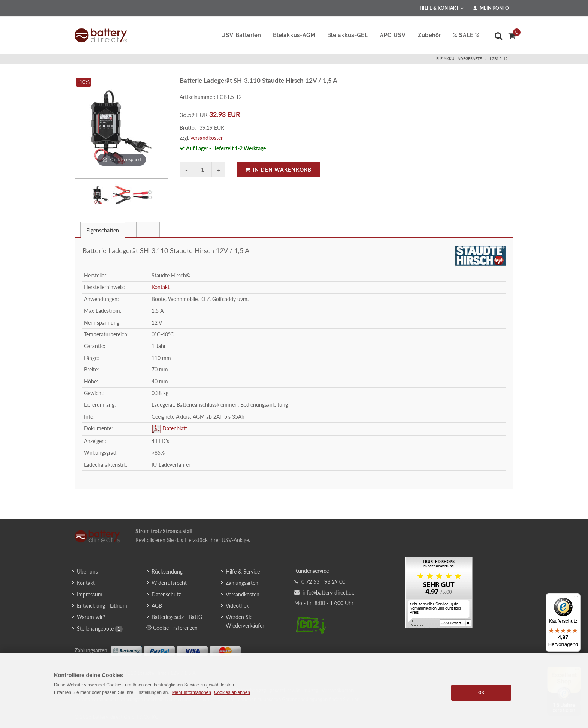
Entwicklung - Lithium (102, 606)
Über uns (87, 571)
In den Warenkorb (278, 170)
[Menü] (576, 598)
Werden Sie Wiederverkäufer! (246, 621)
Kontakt (160, 287)
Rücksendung (167, 571)
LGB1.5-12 (499, 58)
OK (481, 692)
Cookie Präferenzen (172, 628)
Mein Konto (491, 8)
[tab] (103, 230)
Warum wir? (91, 617)
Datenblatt (174, 428)
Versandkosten (207, 138)
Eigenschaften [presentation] (103, 230)
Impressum (90, 594)
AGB (157, 606)
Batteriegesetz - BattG (177, 617)
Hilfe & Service (243, 571)
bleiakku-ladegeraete (459, 58)
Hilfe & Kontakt (442, 8)
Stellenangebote (95, 628)
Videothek (237, 606)
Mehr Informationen (192, 692)
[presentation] (130, 230)
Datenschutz (166, 594)
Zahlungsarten (242, 583)
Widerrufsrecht (169, 583)
